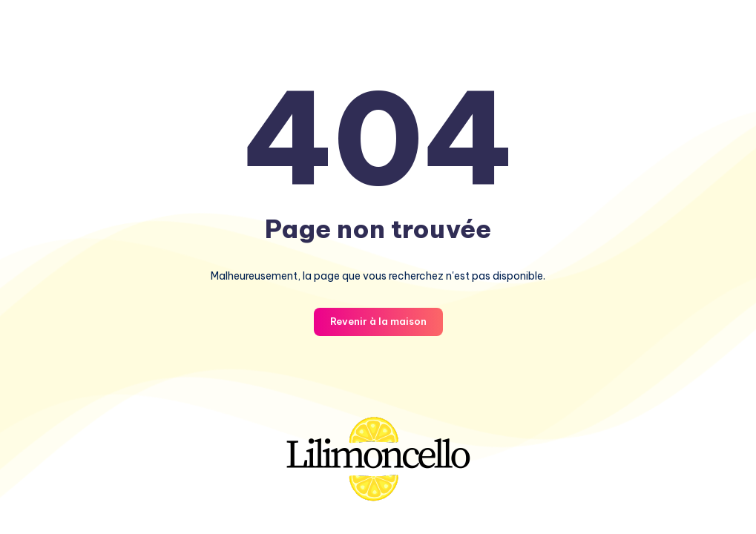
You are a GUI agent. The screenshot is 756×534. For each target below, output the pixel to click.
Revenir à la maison (378, 321)
